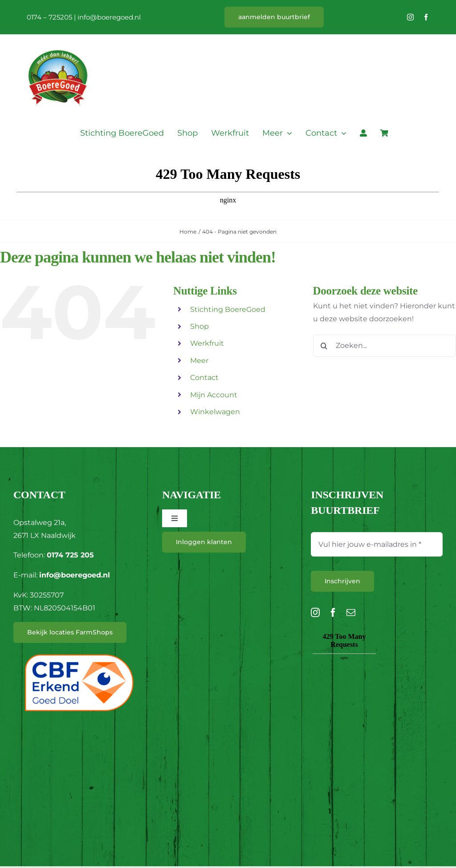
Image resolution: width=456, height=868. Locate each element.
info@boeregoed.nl (109, 17)
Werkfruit (207, 343)
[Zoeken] (324, 346)
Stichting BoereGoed (228, 309)
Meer (199, 361)
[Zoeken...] (385, 346)
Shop (199, 326)
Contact (204, 377)
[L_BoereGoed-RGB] (58, 38)
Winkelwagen (215, 412)
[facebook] (426, 17)
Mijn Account (214, 395)
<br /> (344, 680)
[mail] (351, 613)
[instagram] (410, 17)
